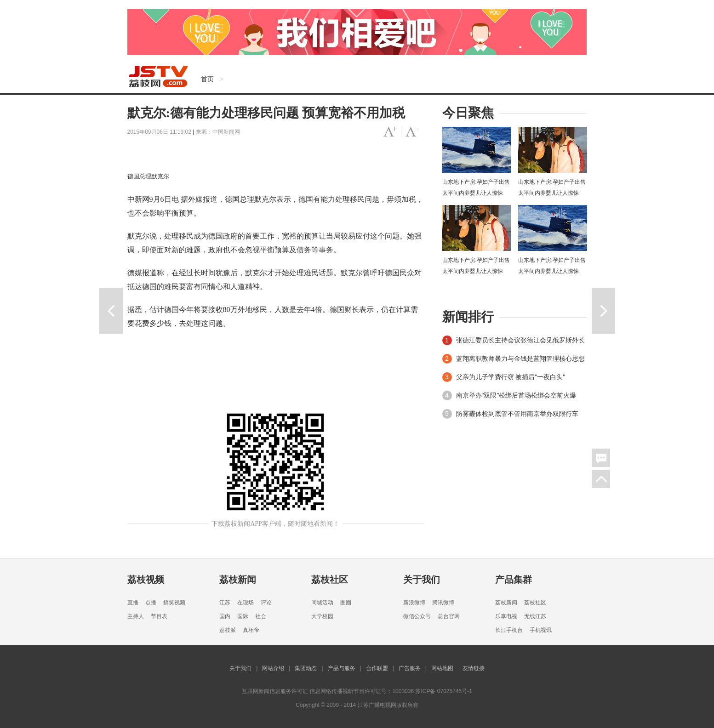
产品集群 (514, 580)
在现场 (246, 603)
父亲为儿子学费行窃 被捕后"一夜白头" (511, 377)
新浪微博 (414, 603)
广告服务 (410, 668)
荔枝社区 (330, 580)
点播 (151, 603)
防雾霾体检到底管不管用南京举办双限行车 (517, 414)
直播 (133, 603)
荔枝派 (228, 630)
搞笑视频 (174, 603)
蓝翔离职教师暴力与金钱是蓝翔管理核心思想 (520, 358)
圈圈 (346, 603)
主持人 (136, 616)
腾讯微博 (443, 603)
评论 (266, 603)
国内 (225, 616)
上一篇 (111, 311)
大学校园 (322, 616)
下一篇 (603, 311)
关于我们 (422, 580)
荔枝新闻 (238, 580)
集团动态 (306, 668)
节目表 (159, 616)
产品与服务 (342, 668)
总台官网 (449, 616)
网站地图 (442, 668)
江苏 (225, 603)
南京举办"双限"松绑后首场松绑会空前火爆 (516, 395)
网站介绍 (273, 668)
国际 (243, 616)
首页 (207, 79)
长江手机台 (509, 630)
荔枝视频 (146, 580)
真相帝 (251, 630)
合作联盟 (377, 668)
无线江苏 (535, 616)
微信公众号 (417, 616)
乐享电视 (506, 616)
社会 (261, 616)
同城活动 (322, 603)
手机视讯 (541, 630)
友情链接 (474, 668)
